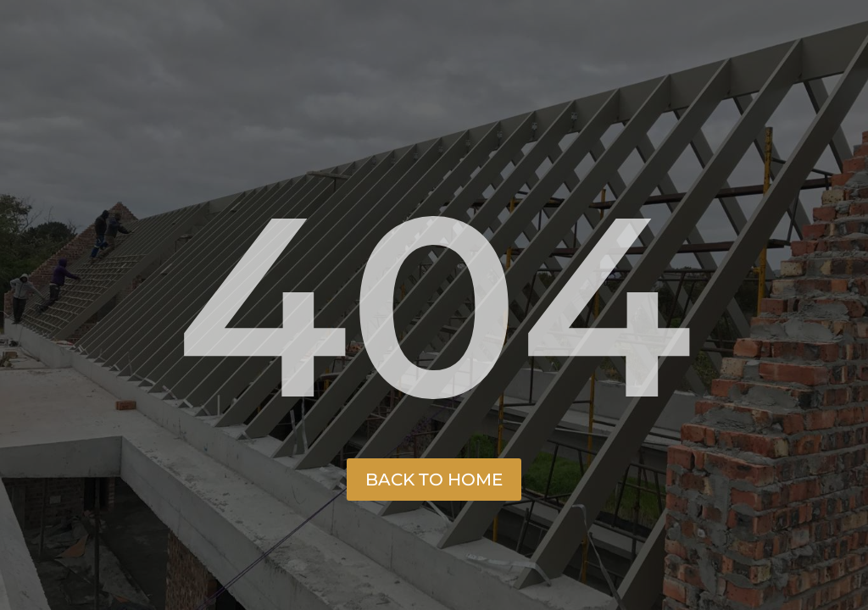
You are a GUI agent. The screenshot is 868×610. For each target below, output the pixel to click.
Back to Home (434, 480)
